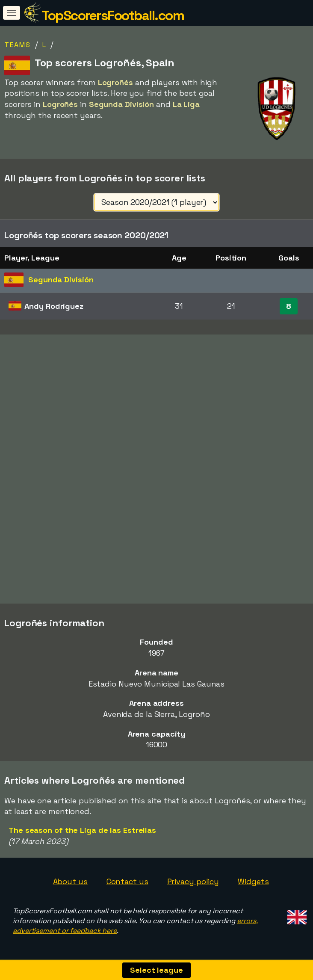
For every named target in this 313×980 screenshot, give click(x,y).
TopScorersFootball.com (113, 15)
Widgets (253, 881)
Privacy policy (193, 881)
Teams (18, 45)
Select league (156, 970)
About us (70, 881)
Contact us (127, 881)
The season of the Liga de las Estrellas (82, 830)
